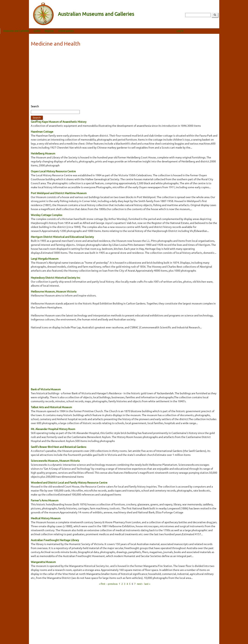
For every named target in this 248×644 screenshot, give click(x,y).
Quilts (66, 31)
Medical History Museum (46, 518)
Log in (209, 31)
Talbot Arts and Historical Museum (51, 407)
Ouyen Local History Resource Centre (53, 171)
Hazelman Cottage (42, 131)
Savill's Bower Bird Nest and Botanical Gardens (59, 447)
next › (140, 584)
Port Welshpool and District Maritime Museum (59, 193)
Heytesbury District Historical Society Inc (56, 277)
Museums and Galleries (45, 31)
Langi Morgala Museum (45, 258)
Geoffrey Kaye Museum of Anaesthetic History (59, 122)
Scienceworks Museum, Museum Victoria (55, 461)
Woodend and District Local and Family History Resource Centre (69, 482)
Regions (78, 31)
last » (147, 584)
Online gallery (95, 31)
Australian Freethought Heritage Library (55, 540)
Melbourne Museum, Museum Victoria (54, 291)
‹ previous (112, 584)
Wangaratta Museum (43, 562)
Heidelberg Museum (43, 153)
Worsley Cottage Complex (47, 215)
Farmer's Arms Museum (45, 500)
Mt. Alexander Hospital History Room (53, 429)
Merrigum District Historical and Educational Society (62, 237)
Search (35, 106)
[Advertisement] (124, 77)
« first (102, 584)
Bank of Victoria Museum (46, 389)
